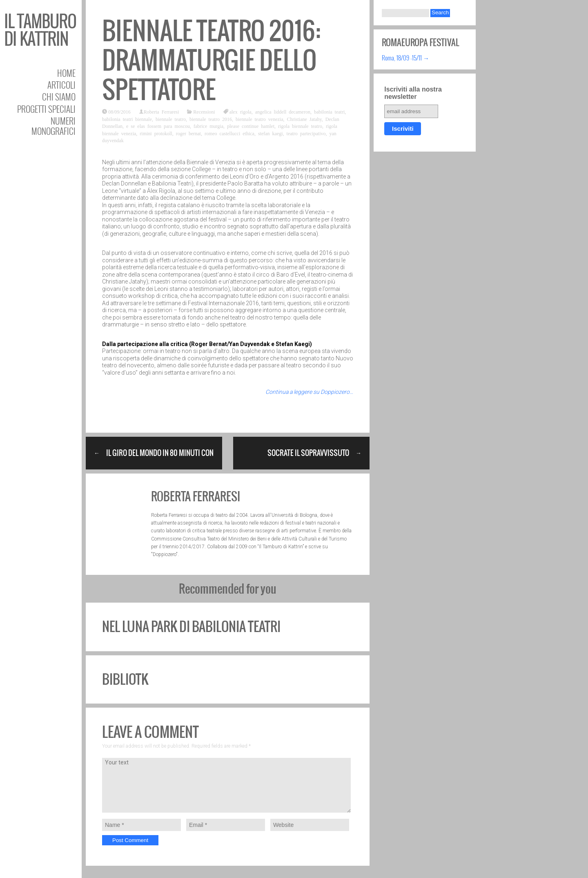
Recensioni (204, 112)
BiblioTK (125, 679)
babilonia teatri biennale (127, 119)
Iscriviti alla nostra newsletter (413, 93)
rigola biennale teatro (300, 126)
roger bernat (188, 133)
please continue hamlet (251, 126)
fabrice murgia (208, 126)
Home (66, 73)
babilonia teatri (329, 112)
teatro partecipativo (306, 133)
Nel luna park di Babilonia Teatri (191, 627)
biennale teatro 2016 (211, 119)
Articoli (61, 85)
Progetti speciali (46, 109)
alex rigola (241, 112)
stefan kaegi (271, 133)
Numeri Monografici (53, 126)
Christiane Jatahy (304, 119)
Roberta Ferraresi (161, 112)
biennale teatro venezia (259, 119)
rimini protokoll (156, 133)
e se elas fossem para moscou (158, 126)
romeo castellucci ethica (229, 133)
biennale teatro (171, 119)
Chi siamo (59, 97)
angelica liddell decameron (283, 112)
